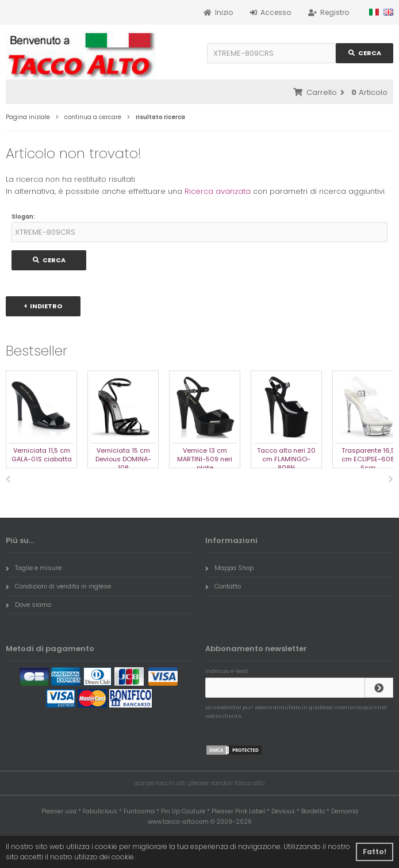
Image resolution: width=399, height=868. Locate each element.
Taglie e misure (34, 568)
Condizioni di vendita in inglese (58, 586)
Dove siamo (28, 605)
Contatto (223, 586)
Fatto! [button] (375, 852)
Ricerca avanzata (218, 191)
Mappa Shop (229, 568)
